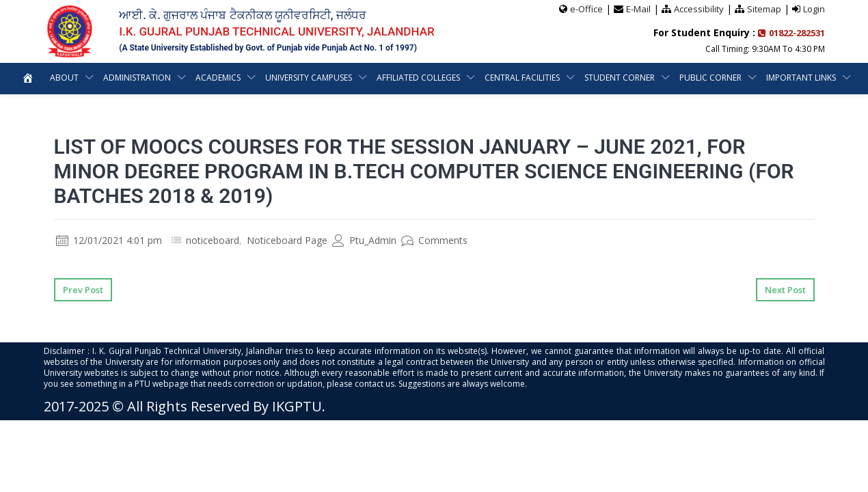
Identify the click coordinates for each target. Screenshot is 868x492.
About (107, 78)
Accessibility (699, 9)
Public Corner (761, 78)
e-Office (586, 9)
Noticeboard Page (287, 240)
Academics (263, 78)
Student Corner (670, 78)
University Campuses (356, 78)
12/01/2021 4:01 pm (109, 240)
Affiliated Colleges (467, 78)
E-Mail (638, 9)
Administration (181, 78)
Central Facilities (572, 78)
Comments (434, 240)
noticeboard (213, 240)
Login (814, 9)
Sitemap (764, 9)
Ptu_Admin (364, 240)
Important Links (426, 109)
